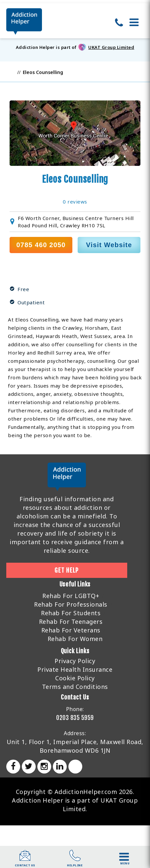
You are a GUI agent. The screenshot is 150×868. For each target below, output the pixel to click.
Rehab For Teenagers (71, 622)
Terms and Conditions (75, 687)
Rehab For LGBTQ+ (71, 596)
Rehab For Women (75, 639)
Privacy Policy (75, 661)
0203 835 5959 (75, 718)
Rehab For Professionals (71, 604)
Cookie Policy (75, 678)
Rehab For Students (71, 613)
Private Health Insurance (75, 669)
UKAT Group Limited (111, 47)
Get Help (67, 570)
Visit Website (109, 245)
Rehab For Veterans (71, 630)
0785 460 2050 (41, 245)
